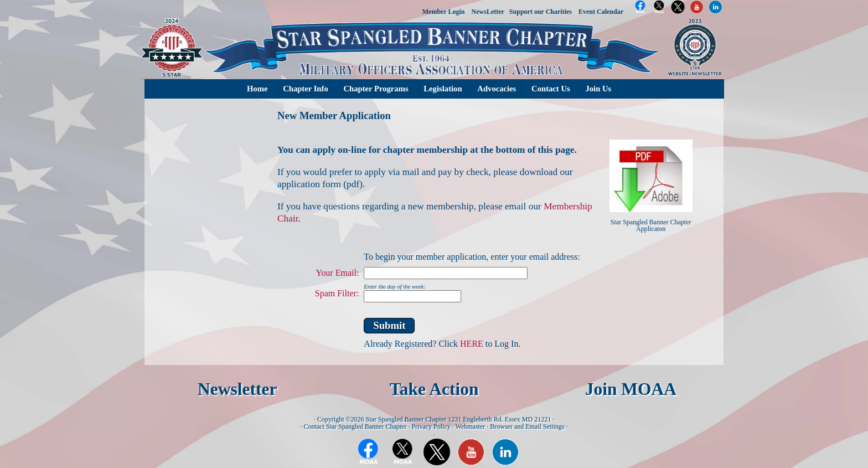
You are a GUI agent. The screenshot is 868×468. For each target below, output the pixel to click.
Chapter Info (306, 89)
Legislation (443, 89)
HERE (472, 344)
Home (257, 89)
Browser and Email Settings (527, 426)
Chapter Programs (376, 89)
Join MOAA (631, 389)
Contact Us (551, 89)
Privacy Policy (431, 426)
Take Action (434, 389)
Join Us (598, 89)
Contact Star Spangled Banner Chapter (355, 426)
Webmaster (471, 426)
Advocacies (497, 89)
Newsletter (237, 389)
